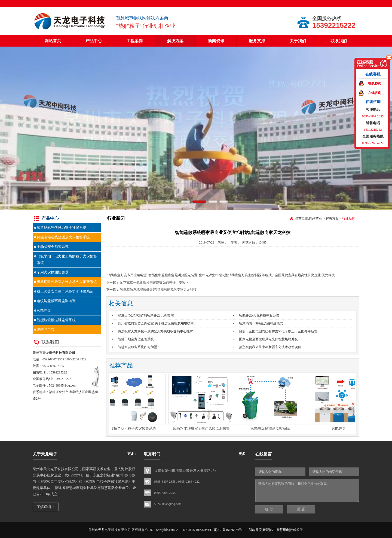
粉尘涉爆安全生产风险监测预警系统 (65, 291)
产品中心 (94, 41)
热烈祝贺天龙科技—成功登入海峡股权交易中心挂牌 (155, 331)
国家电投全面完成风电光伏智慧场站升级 (268, 339)
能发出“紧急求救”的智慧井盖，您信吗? (146, 315)
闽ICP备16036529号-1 (229, 530)
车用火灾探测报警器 (53, 272)
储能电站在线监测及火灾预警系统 (63, 237)
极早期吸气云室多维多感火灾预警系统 (67, 282)
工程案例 (134, 41)
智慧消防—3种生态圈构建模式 (261, 323)
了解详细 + (46, 507)
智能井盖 (44, 310)
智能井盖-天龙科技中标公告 (259, 315)
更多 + (132, 454)
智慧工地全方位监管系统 (136, 339)
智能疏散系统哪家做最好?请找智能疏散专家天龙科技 (158, 290)
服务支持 (257, 41)
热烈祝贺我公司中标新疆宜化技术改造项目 (270, 347)
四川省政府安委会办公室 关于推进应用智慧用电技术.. (157, 323)
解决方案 (175, 41)
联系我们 (339, 41)
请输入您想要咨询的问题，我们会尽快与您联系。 (307, 491)
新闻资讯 (216, 41)
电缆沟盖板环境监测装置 (56, 301)
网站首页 (53, 41)
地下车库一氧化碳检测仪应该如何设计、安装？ (154, 283)
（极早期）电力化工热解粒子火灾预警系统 (67, 259)
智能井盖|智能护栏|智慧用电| (269, 530)
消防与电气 (46, 329)
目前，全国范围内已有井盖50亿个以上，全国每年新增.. (279, 331)
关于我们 (298, 41)
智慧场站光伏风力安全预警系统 (62, 228)
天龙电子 (49, 353)
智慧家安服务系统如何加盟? (138, 347)
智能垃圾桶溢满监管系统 (56, 320)
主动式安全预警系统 (53, 247)
